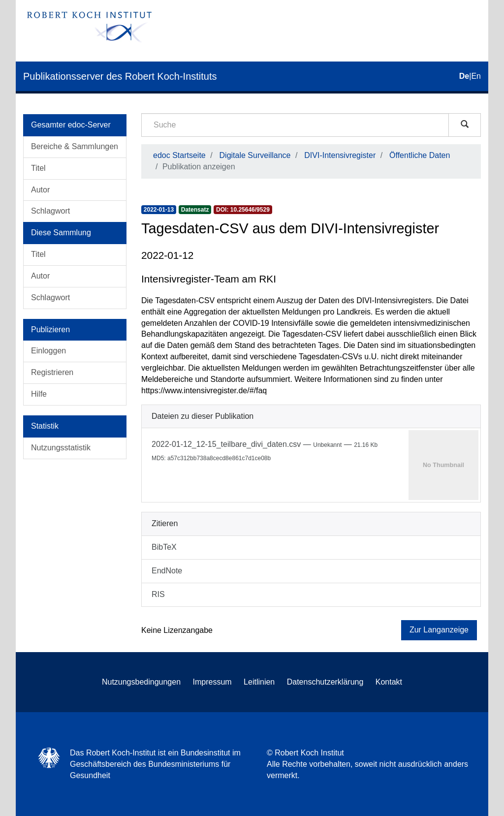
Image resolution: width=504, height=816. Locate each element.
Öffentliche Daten (420, 155)
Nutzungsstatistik (61, 448)
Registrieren (52, 372)
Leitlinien (259, 682)
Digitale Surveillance (255, 155)
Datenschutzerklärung (325, 682)
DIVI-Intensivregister (340, 155)
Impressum (212, 682)
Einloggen (48, 351)
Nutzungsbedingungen (141, 682)
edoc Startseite (179, 155)
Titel (38, 168)
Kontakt (389, 682)
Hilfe (39, 394)
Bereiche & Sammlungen (75, 146)
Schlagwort (50, 211)
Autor (40, 190)
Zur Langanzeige (439, 630)
